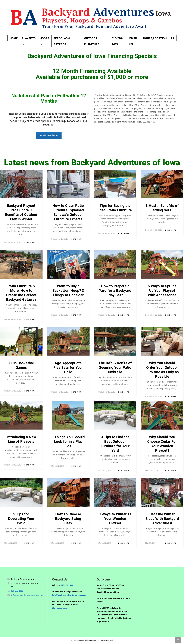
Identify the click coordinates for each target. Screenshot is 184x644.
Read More (31, 242)
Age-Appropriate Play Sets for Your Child (68, 368)
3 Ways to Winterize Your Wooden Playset (115, 519)
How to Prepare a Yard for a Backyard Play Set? (115, 291)
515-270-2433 (17, 591)
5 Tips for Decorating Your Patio (21, 519)
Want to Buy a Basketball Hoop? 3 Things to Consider (68, 291)
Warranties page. (60, 608)
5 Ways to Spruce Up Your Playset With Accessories (162, 291)
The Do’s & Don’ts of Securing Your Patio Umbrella (115, 368)
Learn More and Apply (49, 135)
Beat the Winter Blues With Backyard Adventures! (162, 519)
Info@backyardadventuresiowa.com (27, 595)
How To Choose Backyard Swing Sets (68, 519)
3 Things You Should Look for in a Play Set (68, 442)
